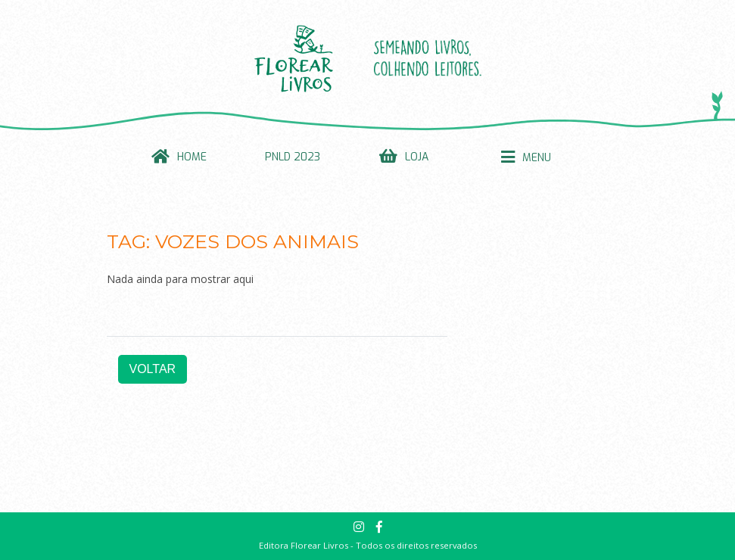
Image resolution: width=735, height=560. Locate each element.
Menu (537, 158)
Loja (417, 157)
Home (192, 157)
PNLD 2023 (293, 157)
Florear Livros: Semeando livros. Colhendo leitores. (368, 58)
